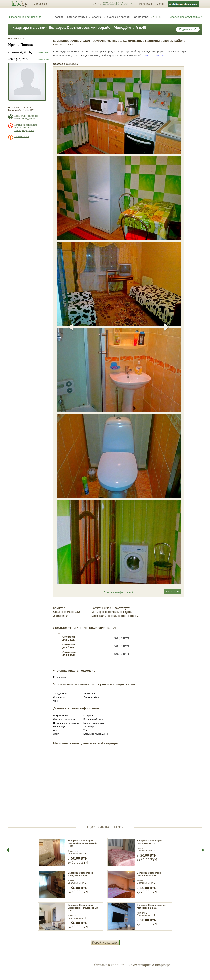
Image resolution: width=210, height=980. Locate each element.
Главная (58, 17)
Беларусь (96, 17)
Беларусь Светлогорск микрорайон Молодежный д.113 (82, 843)
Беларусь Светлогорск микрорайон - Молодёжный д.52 (83, 908)
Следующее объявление (186, 17)
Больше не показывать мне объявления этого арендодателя (26, 128)
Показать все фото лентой (119, 592)
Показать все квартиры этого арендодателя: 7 (26, 117)
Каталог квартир (77, 17)
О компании (40, 4)
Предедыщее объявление (25, 17)
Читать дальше (155, 56)
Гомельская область (118, 17)
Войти (160, 4)
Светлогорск (142, 17)
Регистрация (146, 4)
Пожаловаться (22, 136)
